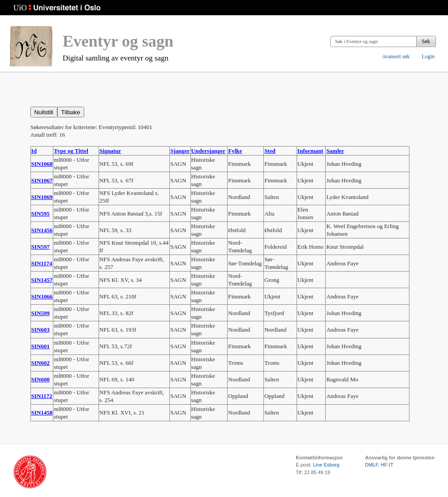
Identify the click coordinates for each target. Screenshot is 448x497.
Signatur (110, 151)
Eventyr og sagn (118, 41)
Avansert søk (396, 56)
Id (34, 151)
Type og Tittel (71, 151)
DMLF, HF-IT (379, 465)
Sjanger (180, 151)
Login (428, 56)
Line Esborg (326, 465)
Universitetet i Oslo (57, 8)
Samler (335, 151)
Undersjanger (209, 151)
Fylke (235, 151)
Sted (270, 151)
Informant (310, 151)
